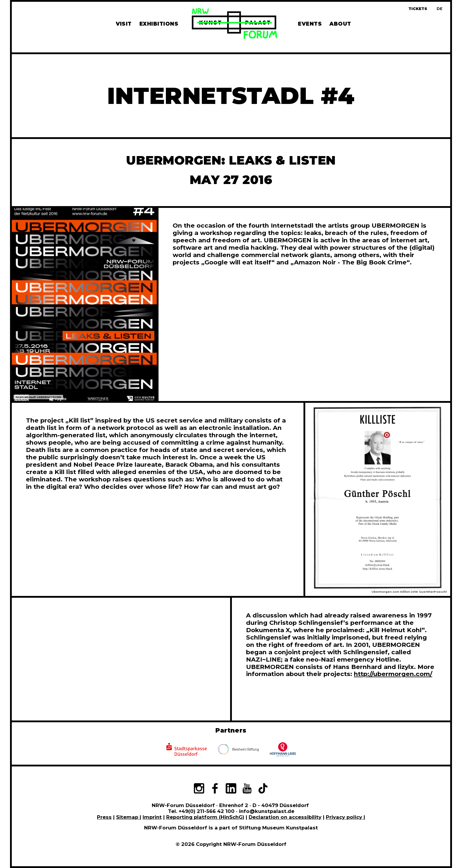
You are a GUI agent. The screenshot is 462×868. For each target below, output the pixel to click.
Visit (124, 24)
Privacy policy (345, 817)
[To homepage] (235, 24)
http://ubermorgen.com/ (393, 674)
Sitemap (128, 817)
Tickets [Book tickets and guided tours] (418, 9)
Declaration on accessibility (285, 817)
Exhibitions (159, 24)
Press (104, 817)
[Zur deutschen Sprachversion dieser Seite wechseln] (440, 9)
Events (310, 24)
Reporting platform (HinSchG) (205, 817)
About (340, 24)
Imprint (152, 817)
